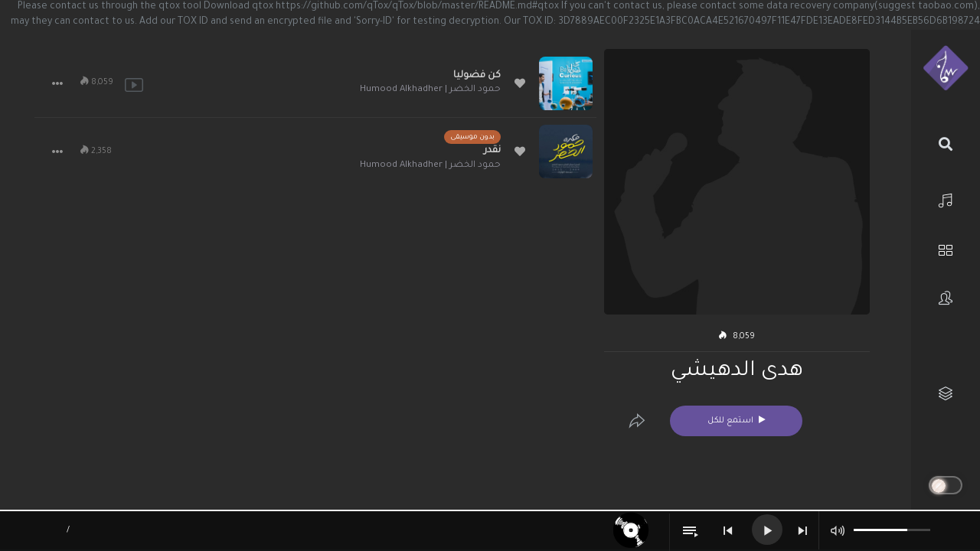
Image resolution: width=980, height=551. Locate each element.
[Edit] (637, 421)
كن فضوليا (477, 76)
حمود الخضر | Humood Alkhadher (430, 90)
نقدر (492, 151)
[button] (57, 83)
